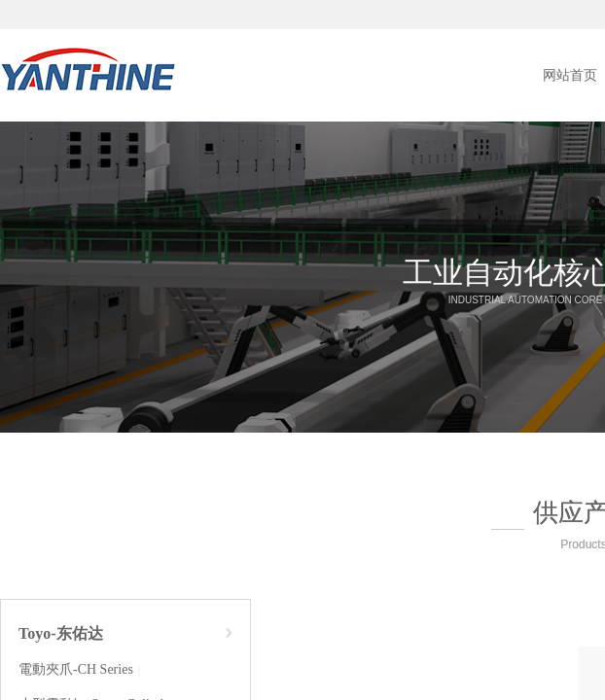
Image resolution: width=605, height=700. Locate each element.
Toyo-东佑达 (61, 633)
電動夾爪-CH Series (76, 669)
